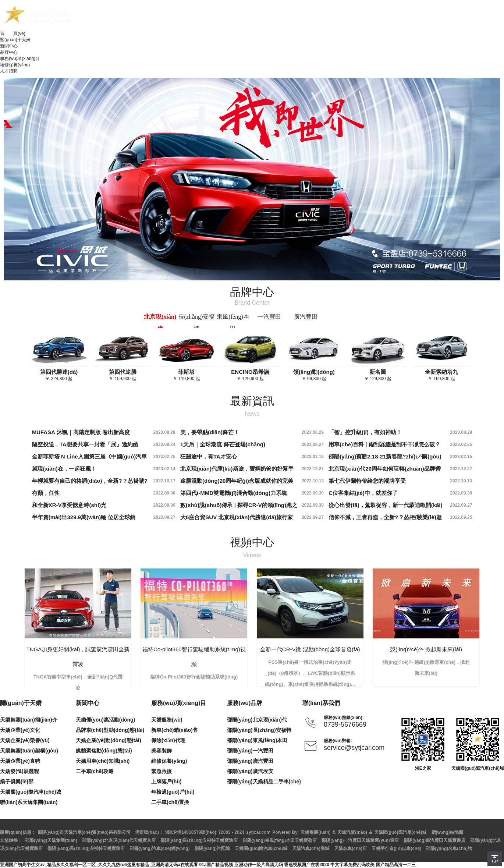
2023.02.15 (461, 457)
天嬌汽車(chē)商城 (311, 848)
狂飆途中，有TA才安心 (209, 456)
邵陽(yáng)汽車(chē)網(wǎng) (160, 848)
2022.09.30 (164, 493)
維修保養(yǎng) (15, 65)
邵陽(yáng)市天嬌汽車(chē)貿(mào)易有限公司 (84, 832)
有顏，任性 (46, 493)
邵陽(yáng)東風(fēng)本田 (257, 740)
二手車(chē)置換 (170, 802)
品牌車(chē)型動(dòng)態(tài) (110, 730)
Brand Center (252, 303)
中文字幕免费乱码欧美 (352, 865)
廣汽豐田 (306, 317)
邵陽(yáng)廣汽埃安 (250, 771)
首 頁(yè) (13, 33)
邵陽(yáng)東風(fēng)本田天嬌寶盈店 (280, 840)
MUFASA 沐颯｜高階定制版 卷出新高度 (81, 432)
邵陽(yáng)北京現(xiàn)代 (257, 720)
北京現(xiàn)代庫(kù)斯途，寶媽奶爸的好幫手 (237, 469)
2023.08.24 (164, 444)
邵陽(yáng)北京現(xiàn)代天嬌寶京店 (119, 840)
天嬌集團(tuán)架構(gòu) (29, 751)
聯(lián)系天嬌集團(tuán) (29, 802)
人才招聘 (9, 71)
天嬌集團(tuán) (315, 832)
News (252, 414)
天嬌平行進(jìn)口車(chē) (396, 848)
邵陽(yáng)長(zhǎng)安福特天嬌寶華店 (86, 848)
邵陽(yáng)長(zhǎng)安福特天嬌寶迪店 (199, 840)
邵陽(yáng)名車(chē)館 (449, 848)
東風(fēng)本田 (233, 323)
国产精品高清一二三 (396, 865)
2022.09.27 (461, 505)
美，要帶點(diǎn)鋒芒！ (210, 432)
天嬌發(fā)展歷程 (19, 771)
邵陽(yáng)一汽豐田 (250, 751)
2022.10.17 (164, 481)
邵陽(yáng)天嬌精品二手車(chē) (264, 782)
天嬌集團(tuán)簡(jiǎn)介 (29, 720)
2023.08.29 (164, 432)
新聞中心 (9, 46)
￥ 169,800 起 (441, 375)
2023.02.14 (164, 469)
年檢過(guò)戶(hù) (173, 792)
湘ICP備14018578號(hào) (191, 832)
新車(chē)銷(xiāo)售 (175, 730)
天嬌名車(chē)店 (350, 848)
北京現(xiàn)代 (160, 323)
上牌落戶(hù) (166, 782)
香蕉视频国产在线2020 (307, 865)
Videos (252, 555)
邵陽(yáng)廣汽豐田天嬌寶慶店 (434, 840)
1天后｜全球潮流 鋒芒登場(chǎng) (223, 444)
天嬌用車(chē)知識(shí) (103, 761)
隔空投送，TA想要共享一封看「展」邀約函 (85, 444)
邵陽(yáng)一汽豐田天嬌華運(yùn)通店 (360, 840)
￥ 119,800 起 (187, 375)
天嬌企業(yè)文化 (20, 730)
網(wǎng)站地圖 (447, 832)
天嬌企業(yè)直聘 (20, 761)
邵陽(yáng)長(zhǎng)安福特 (259, 730)
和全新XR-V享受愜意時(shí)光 (69, 505)
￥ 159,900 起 (123, 375)
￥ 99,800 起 (314, 375)
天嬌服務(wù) (167, 720)
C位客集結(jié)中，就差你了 (363, 493)
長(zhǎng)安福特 (197, 323)
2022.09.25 (461, 517)
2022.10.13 (313, 481)
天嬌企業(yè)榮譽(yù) (25, 740)
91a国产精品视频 (216, 865)
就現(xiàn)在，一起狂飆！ (64, 469)
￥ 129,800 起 (378, 375)
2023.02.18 (313, 457)
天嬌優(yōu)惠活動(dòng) (106, 720)
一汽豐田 (269, 317)
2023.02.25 (461, 444)
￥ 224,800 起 (59, 375)
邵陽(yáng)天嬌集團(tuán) (51, 840)
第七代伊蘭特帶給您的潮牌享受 (367, 481)
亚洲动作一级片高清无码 (259, 865)
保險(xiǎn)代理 (168, 740)
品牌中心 (9, 52)
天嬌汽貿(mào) (352, 832)
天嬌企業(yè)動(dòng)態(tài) (109, 740)
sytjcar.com (258, 832)
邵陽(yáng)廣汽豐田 (250, 761)
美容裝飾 (162, 751)
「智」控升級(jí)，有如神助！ (365, 432)
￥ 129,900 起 (250, 375)
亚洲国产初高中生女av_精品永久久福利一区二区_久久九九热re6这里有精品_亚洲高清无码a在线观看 (99, 865)
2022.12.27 (313, 469)
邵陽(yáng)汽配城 (212, 848)
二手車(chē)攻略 (95, 771)
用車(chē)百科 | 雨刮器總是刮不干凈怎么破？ (384, 444)
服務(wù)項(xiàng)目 (20, 59)
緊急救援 (162, 771)
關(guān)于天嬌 (15, 40)
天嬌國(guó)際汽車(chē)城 (31, 792)
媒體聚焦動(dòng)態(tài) (104, 751)
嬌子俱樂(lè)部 (17, 782)
